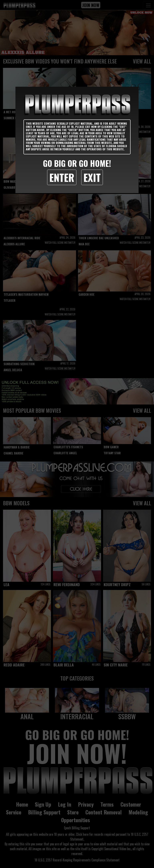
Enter (62, 177)
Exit (92, 177)
